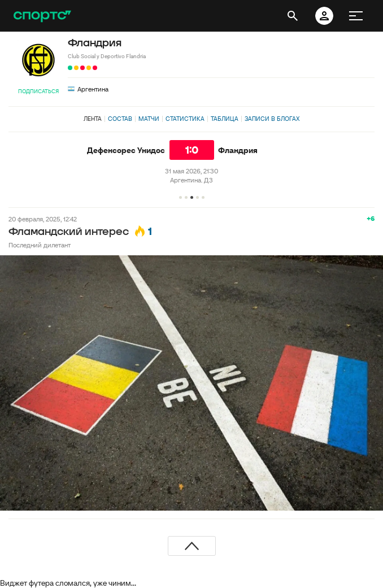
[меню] (356, 16)
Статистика (185, 119)
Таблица (225, 119)
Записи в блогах (272, 119)
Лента (93, 119)
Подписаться (38, 91)
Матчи (149, 119)
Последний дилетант (40, 245)
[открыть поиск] (293, 16)
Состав (120, 119)
